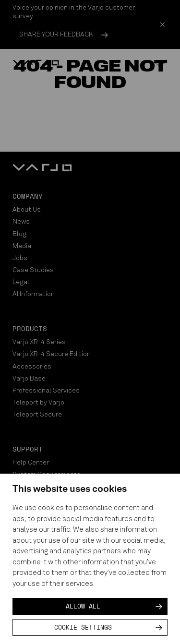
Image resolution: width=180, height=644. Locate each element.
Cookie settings (83, 627)
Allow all (83, 606)
